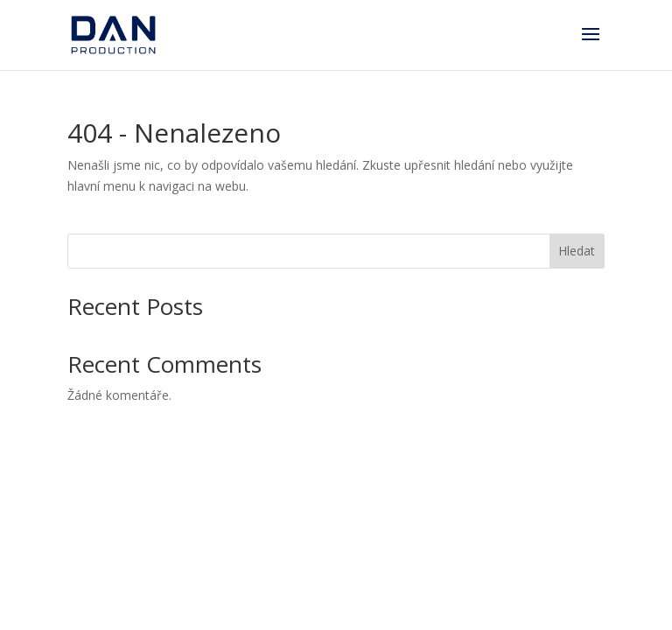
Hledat (577, 251)
